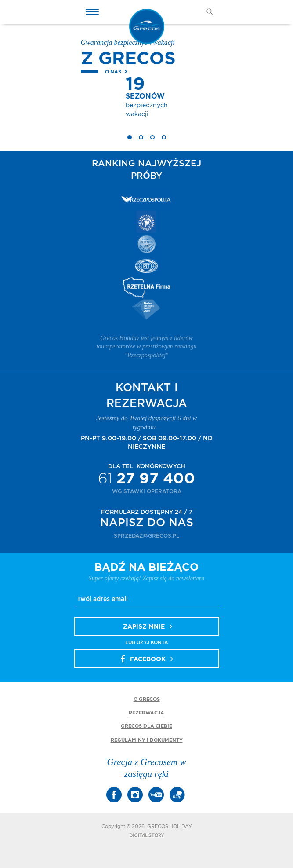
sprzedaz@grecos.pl (146, 536)
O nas (113, 72)
